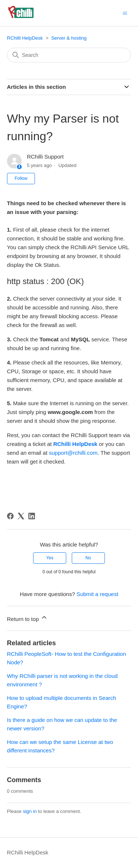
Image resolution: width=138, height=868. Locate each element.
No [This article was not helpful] (88, 558)
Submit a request (97, 594)
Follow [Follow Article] (21, 178)
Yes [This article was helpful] (50, 558)
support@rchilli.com (73, 453)
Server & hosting (69, 38)
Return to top (27, 618)
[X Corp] (21, 516)
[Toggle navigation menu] (125, 13)
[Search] (69, 55)
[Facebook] (10, 516)
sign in (30, 811)
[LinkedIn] (32, 516)
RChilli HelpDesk (25, 38)
